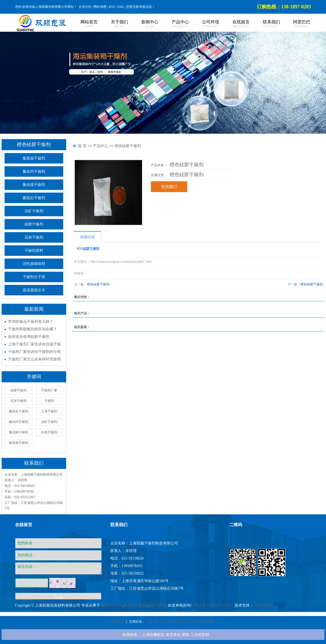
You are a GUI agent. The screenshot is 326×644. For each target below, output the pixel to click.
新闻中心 (144, 24)
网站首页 (83, 24)
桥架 (186, 635)
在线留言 (235, 24)
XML (121, 7)
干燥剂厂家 (49, 390)
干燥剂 (49, 401)
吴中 (157, 622)
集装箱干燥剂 (34, 158)
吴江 (186, 622)
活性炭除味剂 (34, 264)
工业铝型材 (200, 635)
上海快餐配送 (153, 635)
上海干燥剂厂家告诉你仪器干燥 (34, 344)
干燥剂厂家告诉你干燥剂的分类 (34, 352)
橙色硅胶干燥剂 (128, 146)
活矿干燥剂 (34, 211)
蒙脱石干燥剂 (34, 198)
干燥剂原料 (34, 251)
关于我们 (113, 24)
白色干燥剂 (49, 432)
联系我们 (265, 24)
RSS (112, 7)
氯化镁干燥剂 (34, 185)
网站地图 (100, 7)
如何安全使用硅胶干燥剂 (29, 337)
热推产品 (118, 622)
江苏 (149, 622)
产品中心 (174, 24)
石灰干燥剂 (34, 237)
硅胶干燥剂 (34, 224)
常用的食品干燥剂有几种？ (31, 321)
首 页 (82, 146)
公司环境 (205, 24)
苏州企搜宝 (264, 605)
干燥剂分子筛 (34, 277)
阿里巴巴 (296, 24)
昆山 (179, 622)
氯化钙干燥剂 (34, 171)
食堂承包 (173, 635)
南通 (211, 622)
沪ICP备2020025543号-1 (212, 605)
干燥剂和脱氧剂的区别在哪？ (33, 329)
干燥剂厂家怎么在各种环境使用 (34, 359)
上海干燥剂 (49, 411)
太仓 (164, 622)
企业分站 (85, 7)
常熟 (171, 622)
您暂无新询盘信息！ (141, 7)
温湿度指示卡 (34, 290)
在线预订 (169, 187)
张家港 (202, 622)
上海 (193, 622)
